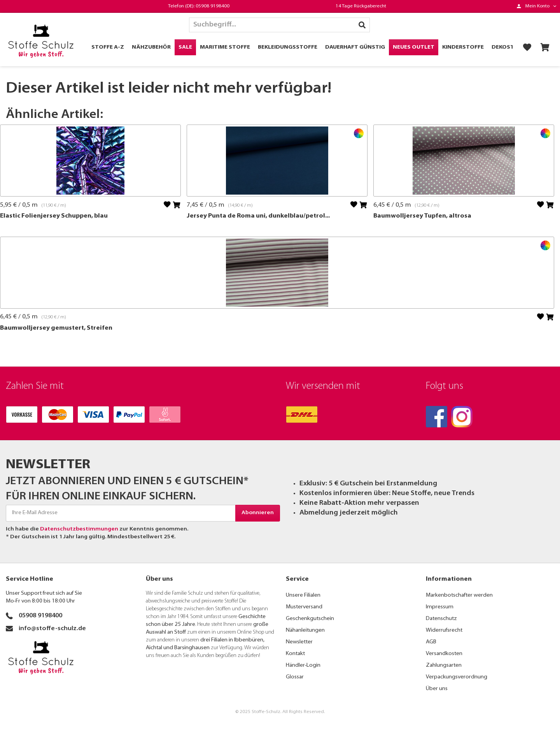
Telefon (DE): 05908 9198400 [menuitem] (199, 6)
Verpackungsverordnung (457, 677)
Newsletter (299, 642)
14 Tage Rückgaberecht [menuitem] (361, 6)
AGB (431, 642)
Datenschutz (441, 619)
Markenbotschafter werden (459, 595)
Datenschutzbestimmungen (79, 529)
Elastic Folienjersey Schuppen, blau (54, 216)
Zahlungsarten (444, 665)
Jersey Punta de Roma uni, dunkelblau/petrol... (258, 216)
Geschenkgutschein (310, 619)
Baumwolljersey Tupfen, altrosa (422, 216)
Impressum (440, 607)
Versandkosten (444, 654)
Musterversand (304, 607)
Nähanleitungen (305, 630)
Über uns (437, 689)
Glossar (295, 677)
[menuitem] (536, 6)
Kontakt (295, 654)
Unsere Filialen (303, 595)
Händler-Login (303, 665)
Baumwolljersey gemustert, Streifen (56, 328)
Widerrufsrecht (444, 630)
